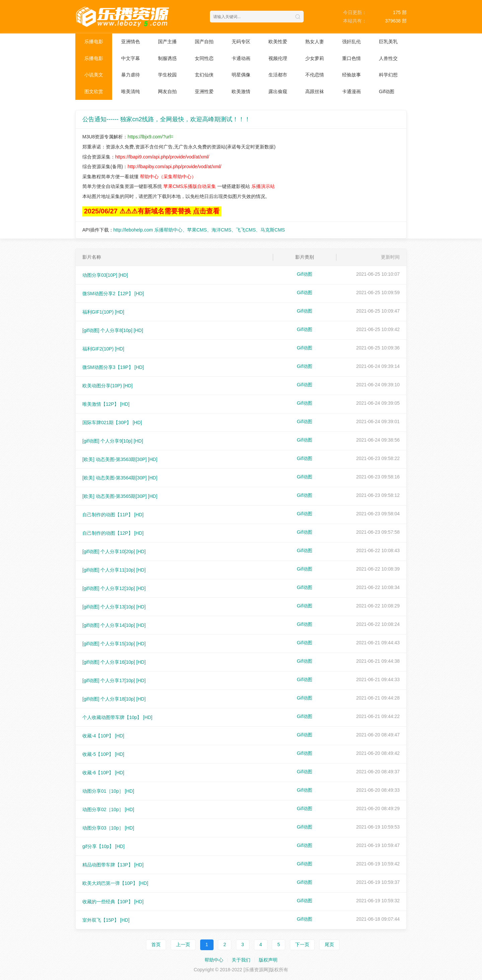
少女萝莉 (315, 58)
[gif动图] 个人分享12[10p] (114, 588)
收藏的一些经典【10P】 (113, 902)
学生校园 (167, 75)
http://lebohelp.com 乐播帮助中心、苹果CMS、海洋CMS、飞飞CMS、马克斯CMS (199, 230)
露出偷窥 (278, 91)
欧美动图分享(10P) (107, 386)
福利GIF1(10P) (103, 312)
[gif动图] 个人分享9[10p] (113, 441)
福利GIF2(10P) (103, 349)
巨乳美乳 (388, 42)
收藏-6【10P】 (103, 773)
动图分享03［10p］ (108, 828)
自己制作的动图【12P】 (113, 533)
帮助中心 (214, 960)
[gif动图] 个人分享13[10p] (114, 607)
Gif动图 (387, 91)
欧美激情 (241, 91)
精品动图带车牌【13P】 (113, 865)
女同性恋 (204, 58)
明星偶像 (241, 75)
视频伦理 (278, 58)
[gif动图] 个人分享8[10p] (113, 330)
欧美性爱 (278, 42)
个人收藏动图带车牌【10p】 (117, 717)
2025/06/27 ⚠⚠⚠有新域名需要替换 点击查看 (152, 211)
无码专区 (241, 42)
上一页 (183, 944)
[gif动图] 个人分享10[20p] (114, 551)
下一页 (302, 944)
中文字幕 (131, 58)
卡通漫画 (351, 91)
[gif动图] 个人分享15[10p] (114, 644)
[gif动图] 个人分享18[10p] (114, 699)
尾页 (329, 944)
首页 (156, 944)
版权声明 (268, 960)
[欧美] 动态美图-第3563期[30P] (120, 459)
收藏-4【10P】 (103, 736)
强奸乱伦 (351, 42)
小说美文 (94, 75)
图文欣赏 (94, 91)
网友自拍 (167, 91)
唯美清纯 (131, 91)
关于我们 (241, 960)
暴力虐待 (131, 75)
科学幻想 (388, 75)
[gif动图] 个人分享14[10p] (114, 625)
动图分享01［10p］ (108, 791)
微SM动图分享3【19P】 (113, 367)
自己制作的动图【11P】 (113, 515)
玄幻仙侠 (204, 75)
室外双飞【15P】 (106, 920)
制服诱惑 (167, 58)
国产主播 (167, 42)
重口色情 (351, 58)
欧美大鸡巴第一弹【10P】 (115, 883)
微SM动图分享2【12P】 (113, 293)
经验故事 (351, 75)
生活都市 (278, 75)
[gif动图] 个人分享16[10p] (114, 662)
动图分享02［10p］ (108, 809)
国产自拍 (204, 42)
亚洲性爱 (204, 91)
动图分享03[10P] (105, 275)
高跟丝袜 (315, 91)
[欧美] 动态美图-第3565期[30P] (120, 496)
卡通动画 (241, 58)
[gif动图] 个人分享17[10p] (114, 680)
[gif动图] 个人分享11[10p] (114, 570)
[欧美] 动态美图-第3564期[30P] (120, 478)
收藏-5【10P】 (103, 754)
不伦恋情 (315, 75)
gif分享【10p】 (103, 846)
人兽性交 (388, 58)
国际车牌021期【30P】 (112, 422)
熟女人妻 (315, 42)
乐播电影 (94, 42)
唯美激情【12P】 (106, 404)
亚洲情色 (131, 42)
